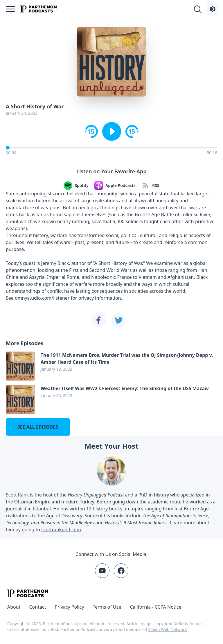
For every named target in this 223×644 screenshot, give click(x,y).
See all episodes (38, 427)
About (14, 607)
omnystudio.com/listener (42, 298)
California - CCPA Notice (155, 607)
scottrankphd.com (61, 530)
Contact (37, 607)
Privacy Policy (69, 607)
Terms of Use (107, 607)
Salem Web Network (168, 629)
